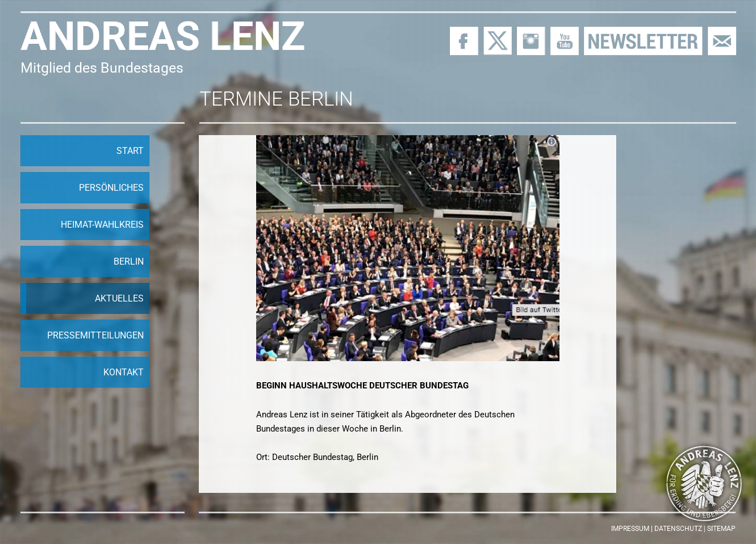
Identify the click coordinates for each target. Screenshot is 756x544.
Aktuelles (119, 298)
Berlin (129, 261)
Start (130, 151)
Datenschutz (678, 529)
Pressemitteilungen (95, 335)
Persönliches (111, 188)
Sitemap (721, 529)
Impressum (630, 529)
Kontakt (124, 372)
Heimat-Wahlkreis (102, 225)
